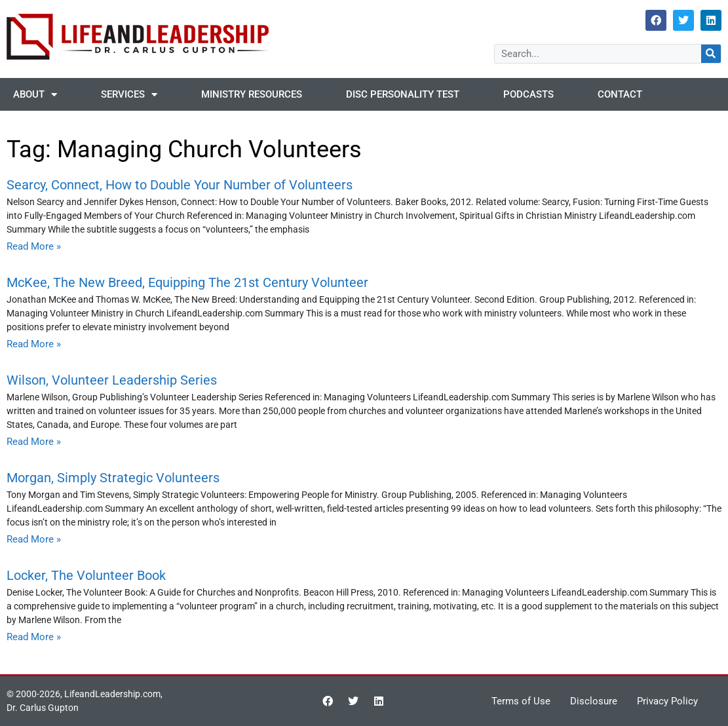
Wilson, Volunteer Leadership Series (112, 380)
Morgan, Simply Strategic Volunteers (113, 478)
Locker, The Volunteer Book (86, 575)
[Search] (711, 54)
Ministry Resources (252, 94)
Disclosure (594, 701)
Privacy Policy (667, 701)
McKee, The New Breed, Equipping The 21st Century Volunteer (187, 282)
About (35, 95)
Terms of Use (521, 701)
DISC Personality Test (403, 94)
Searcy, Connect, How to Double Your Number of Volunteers (180, 185)
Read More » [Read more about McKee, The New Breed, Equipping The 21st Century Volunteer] (34, 344)
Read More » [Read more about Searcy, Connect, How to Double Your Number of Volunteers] (34, 246)
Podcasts (528, 94)
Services (129, 95)
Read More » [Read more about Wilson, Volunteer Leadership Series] (34, 442)
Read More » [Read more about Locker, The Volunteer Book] (34, 637)
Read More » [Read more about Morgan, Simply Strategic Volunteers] (34, 539)
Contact (620, 94)
